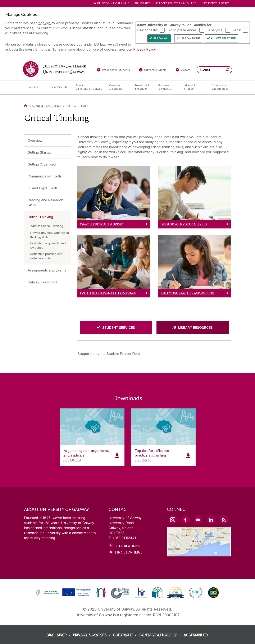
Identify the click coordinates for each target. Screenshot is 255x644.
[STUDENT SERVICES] (116, 328)
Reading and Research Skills (45, 203)
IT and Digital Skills (43, 188)
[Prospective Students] (113, 71)
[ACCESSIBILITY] (196, 635)
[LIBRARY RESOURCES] (193, 328)
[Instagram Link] (173, 520)
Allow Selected (224, 38)
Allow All (161, 38)
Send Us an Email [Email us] (128, 552)
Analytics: (216, 30)
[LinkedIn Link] (211, 519)
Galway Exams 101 (42, 282)
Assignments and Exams (47, 270)
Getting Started (39, 152)
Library (144, 3)
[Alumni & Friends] (195, 87)
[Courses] (35, 87)
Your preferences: (183, 30)
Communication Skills (45, 176)
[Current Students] (153, 71)
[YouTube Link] (198, 519)
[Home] (26, 106)
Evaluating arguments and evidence (48, 245)
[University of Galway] (54, 69)
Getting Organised (42, 164)
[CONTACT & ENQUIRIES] (161, 635)
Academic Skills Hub (46, 106)
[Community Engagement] (220, 87)
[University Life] (59, 87)
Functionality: (147, 30)
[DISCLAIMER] (59, 635)
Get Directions (127, 546)
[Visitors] (183, 71)
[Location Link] (199, 554)
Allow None (191, 38)
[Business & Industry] (168, 87)
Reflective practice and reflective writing (46, 256)
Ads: (238, 30)
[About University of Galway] (89, 87)
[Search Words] (214, 70)
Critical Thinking (40, 217)
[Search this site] (227, 70)
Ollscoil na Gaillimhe (113, 3)
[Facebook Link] (186, 519)
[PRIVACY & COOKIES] (92, 635)
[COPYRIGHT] (126, 635)
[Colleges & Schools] (118, 87)
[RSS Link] (224, 519)
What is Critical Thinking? (47, 226)
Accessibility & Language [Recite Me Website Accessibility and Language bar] (176, 3)
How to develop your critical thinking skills (50, 235)
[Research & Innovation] (143, 87)
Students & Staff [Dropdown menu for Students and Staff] (216, 3)
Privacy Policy (144, 49)
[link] (63, 593)
